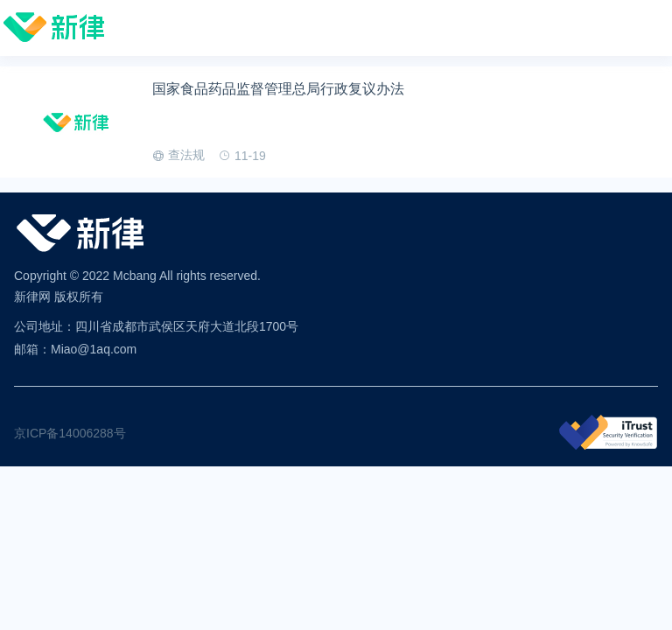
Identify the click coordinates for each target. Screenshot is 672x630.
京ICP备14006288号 (70, 433)
